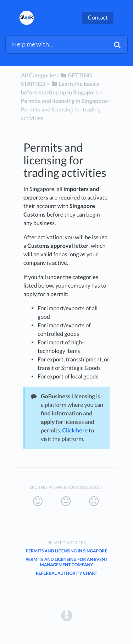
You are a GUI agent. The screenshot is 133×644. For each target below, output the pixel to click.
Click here (75, 430)
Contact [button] (98, 18)
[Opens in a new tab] (67, 615)
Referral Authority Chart (66, 573)
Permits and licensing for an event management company (66, 562)
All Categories (39, 75)
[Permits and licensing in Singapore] (64, 101)
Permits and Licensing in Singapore (67, 551)
